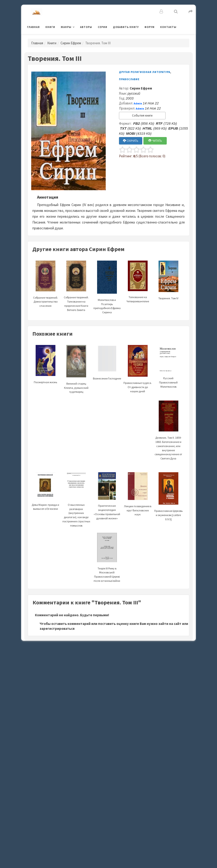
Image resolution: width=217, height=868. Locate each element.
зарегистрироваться (57, 629)
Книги (50, 27)
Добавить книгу (126, 27)
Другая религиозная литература (145, 72)
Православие (129, 79)
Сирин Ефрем (71, 43)
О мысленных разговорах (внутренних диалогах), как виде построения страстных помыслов (76, 505)
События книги (142, 115)
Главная (33, 27)
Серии (103, 27)
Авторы (86, 27)
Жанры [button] (66, 27)
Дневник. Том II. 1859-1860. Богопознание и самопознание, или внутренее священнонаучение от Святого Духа (168, 437)
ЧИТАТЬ (155, 141)
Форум (149, 27)
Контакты (168, 27)
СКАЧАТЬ (131, 141)
